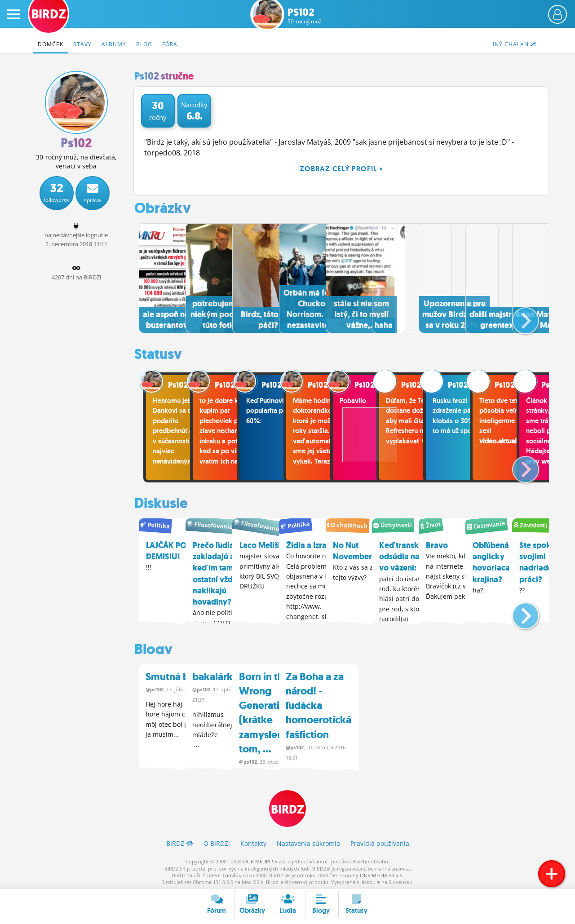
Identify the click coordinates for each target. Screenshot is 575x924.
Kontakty (253, 841)
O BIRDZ (217, 841)
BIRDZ (288, 806)
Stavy (82, 44)
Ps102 (305, 16)
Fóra (170, 44)
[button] (518, 316)
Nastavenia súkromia (308, 841)
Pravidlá (380, 841)
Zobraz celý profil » (341, 169)
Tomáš (230, 873)
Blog (144, 44)
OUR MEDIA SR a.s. (265, 859)
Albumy (114, 44)
